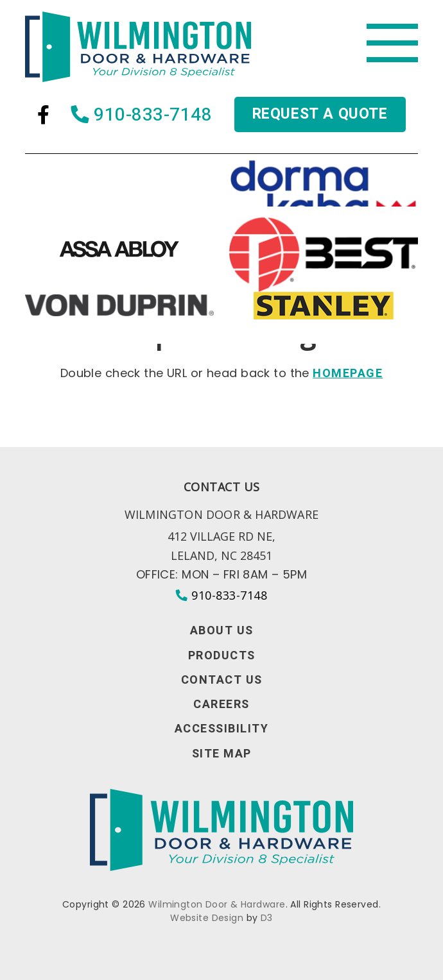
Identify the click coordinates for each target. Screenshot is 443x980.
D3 (267, 918)
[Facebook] (43, 115)
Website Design (207, 918)
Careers (221, 705)
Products (222, 656)
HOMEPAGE (348, 374)
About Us (222, 631)
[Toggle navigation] (392, 43)
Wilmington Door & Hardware (217, 904)
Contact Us (222, 680)
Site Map (222, 754)
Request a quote (320, 114)
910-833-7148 (142, 115)
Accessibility (222, 729)
